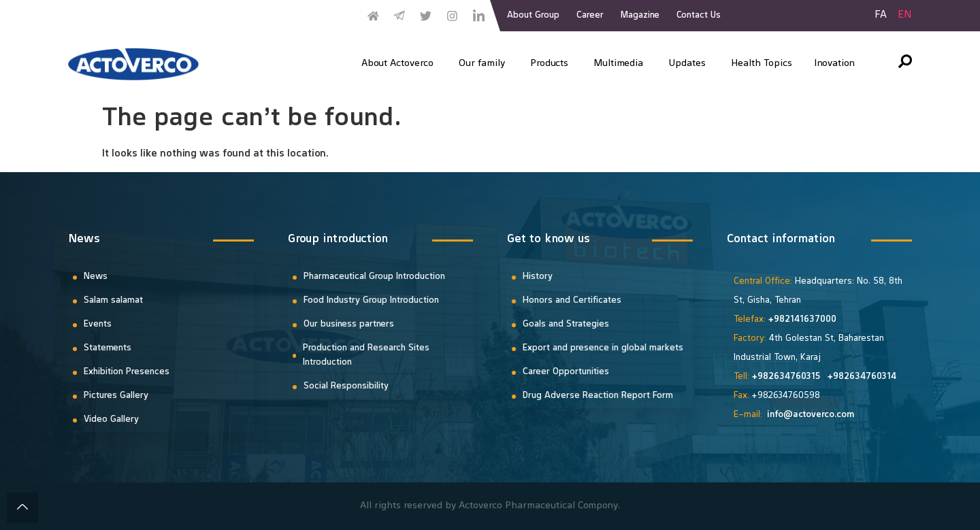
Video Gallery (111, 420)
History (538, 277)
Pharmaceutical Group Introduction (374, 277)
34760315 (801, 377)
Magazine (640, 16)
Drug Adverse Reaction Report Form (598, 396)
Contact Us (699, 16)
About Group (533, 16)
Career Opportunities (566, 372)
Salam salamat (113, 301)
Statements (108, 348)
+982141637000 (802, 320)
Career (590, 16)
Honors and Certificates (572, 301)
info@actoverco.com (811, 415)
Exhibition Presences (127, 372)
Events (98, 325)
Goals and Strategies (566, 325)
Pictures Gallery (116, 396)
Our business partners (349, 325)
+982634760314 (862, 377)
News (96, 277)
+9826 (765, 377)
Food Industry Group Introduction (371, 301)
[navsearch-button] (905, 64)
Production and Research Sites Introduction (366, 355)
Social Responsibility (346, 386)
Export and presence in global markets (603, 348)
